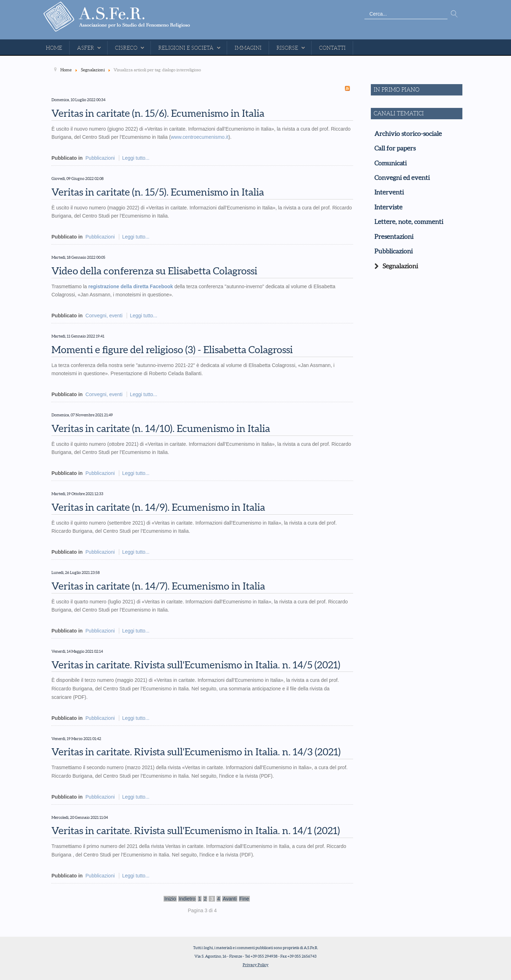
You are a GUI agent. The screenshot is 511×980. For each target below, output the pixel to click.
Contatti (332, 48)
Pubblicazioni (100, 158)
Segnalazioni (400, 266)
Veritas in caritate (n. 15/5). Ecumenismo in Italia (158, 192)
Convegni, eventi (104, 316)
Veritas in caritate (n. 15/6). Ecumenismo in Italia (158, 113)
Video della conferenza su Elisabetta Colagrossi (154, 271)
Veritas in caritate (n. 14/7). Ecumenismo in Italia (158, 586)
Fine (244, 899)
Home (54, 48)
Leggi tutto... (136, 158)
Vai (454, 14)
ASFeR (86, 48)
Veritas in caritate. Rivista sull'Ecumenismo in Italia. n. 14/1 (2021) (196, 831)
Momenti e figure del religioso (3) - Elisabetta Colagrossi (172, 350)
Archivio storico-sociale (408, 134)
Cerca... (365, 9)
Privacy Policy (256, 965)
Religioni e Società (186, 48)
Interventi (389, 192)
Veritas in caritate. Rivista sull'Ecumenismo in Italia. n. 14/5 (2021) (196, 665)
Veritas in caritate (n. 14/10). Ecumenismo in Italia (161, 428)
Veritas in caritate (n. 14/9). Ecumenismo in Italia (158, 507)
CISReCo (126, 48)
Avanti (230, 899)
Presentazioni (394, 237)
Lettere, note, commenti (409, 222)
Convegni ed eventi (402, 178)
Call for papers (395, 148)
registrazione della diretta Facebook (131, 286)
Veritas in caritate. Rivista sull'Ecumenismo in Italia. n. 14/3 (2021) (196, 752)
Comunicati (391, 163)
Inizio (170, 899)
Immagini (248, 48)
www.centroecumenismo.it (200, 137)
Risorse (287, 48)
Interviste (388, 207)
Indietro (187, 899)
